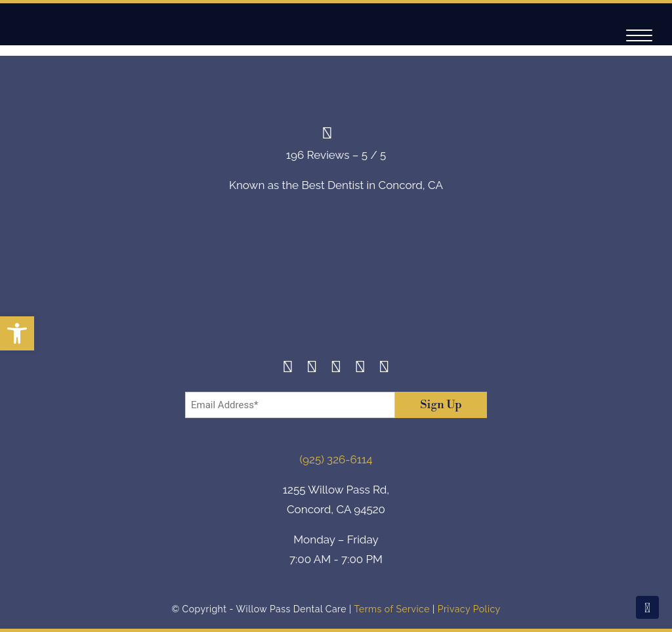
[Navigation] (639, 36)
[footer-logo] (336, 286)
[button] (17, 333)
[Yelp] (360, 369)
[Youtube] (384, 369)
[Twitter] (336, 369)
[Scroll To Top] (647, 607)
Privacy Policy (469, 609)
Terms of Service (391, 609)
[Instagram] (312, 369)
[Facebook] (288, 369)
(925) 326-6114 (336, 459)
